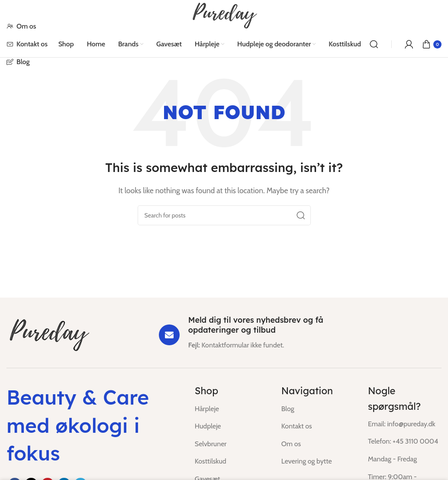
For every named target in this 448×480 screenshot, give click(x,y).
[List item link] (232, 409)
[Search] (374, 44)
